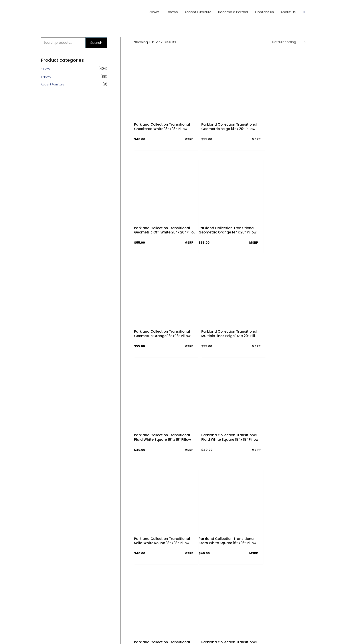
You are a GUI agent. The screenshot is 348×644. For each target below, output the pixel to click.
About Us (153, 567)
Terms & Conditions (161, 582)
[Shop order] (288, 42)
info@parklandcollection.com (236, 606)
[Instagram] (233, 618)
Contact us (154, 575)
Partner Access (158, 598)
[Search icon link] (304, 12)
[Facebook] (218, 618)
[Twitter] (225, 618)
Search (96, 43)
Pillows (46, 69)
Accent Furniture (54, 85)
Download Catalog (160, 590)
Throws (46, 77)
